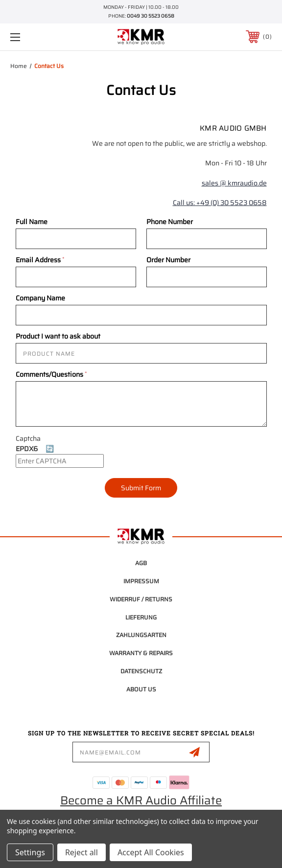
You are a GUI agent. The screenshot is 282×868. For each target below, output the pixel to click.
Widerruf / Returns (141, 599)
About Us (141, 689)
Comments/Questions (51, 374)
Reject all (82, 852)
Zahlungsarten (141, 635)
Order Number (168, 260)
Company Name (40, 298)
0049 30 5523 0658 (151, 16)
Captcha (28, 438)
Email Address (40, 260)
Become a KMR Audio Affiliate (141, 800)
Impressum (141, 581)
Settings (30, 852)
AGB (141, 563)
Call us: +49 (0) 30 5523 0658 (220, 203)
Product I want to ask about (58, 336)
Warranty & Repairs (141, 653)
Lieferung (141, 617)
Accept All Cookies (151, 852)
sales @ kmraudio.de (234, 183)
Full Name (32, 222)
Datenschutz (141, 671)
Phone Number (170, 222)
